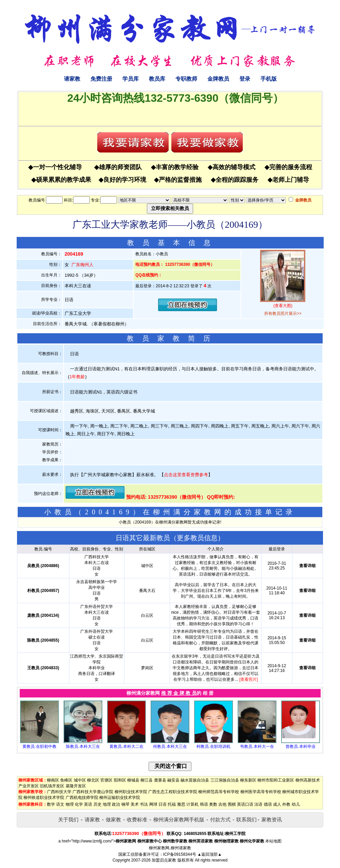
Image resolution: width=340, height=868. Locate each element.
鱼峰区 (66, 780)
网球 (153, 804)
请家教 (72, 79)
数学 (51, 804)
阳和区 (120, 780)
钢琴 (125, 804)
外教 (286, 804)
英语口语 (245, 804)
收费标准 (137, 819)
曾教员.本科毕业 (300, 746)
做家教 (113, 819)
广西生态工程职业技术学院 (173, 792)
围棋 (232, 804)
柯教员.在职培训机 (213, 746)
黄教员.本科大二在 (126, 746)
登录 (245, 79)
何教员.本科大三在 (170, 746)
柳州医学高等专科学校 (261, 792)
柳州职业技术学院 (131, 792)
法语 (258, 804)
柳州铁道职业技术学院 (44, 798)
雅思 (181, 804)
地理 (107, 804)
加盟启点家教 (164, 860)
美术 (135, 804)
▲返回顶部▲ (209, 854)
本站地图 (273, 841)
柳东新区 (248, 780)
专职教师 (186, 79)
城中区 (80, 780)
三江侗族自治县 (225, 780)
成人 (277, 804)
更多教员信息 (197, 538)
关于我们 (68, 819)
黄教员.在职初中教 (39, 746)
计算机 (192, 804)
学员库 (131, 79)
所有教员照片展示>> (283, 314)
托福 (172, 804)
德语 (268, 804)
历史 (98, 804)
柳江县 (147, 780)
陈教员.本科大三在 (83, 746)
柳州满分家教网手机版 (179, 819)
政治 (116, 804)
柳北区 (93, 780)
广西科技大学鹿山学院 (93, 792)
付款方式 (220, 819)
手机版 (269, 79)
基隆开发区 (76, 786)
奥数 (213, 804)
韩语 (204, 804)
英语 (88, 804)
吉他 (222, 804)
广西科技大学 (59, 792)
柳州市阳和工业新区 (276, 780)
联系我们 (247, 819)
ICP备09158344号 (180, 854)
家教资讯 (272, 819)
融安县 (173, 780)
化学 (79, 804)
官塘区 (106, 780)
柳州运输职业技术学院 (120, 798)
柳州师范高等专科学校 (219, 792)
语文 (60, 804)
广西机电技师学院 (82, 798)
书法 (144, 804)
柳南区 (53, 780)
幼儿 (296, 804)
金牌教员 (218, 79)
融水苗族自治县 (195, 780)
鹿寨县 (160, 780)
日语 (163, 804)
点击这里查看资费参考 (186, 475)
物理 (70, 804)
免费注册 (101, 79)
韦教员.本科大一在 (257, 746)
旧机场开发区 (52, 786)
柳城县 (133, 780)
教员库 (157, 79)
